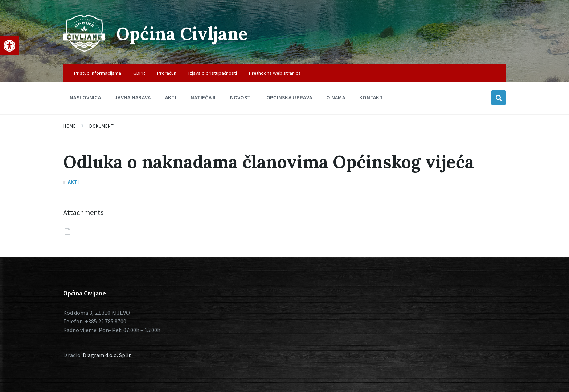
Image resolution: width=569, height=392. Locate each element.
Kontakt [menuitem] (371, 97)
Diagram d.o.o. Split (107, 355)
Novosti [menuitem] (241, 97)
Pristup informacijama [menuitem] (98, 73)
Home (69, 126)
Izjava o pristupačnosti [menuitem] (213, 73)
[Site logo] (84, 50)
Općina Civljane (182, 34)
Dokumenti (102, 126)
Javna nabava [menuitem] (133, 97)
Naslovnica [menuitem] (85, 97)
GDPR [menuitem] (139, 73)
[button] (9, 46)
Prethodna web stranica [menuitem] (275, 73)
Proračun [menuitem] (167, 73)
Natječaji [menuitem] (203, 97)
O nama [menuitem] (336, 97)
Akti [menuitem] (171, 97)
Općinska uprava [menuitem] (289, 97)
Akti (73, 182)
